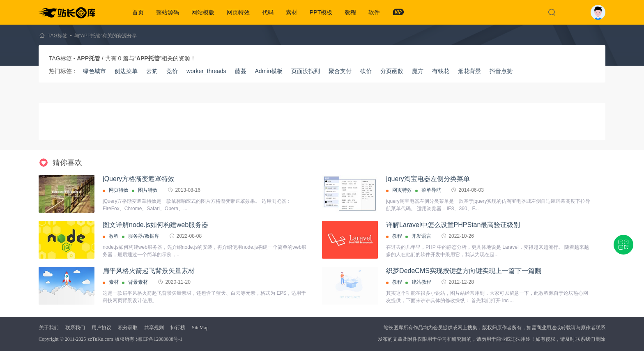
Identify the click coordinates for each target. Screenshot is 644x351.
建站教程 (421, 282)
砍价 (366, 71)
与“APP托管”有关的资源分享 (106, 36)
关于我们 (49, 328)
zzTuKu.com (100, 339)
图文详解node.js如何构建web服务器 (155, 225)
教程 (350, 12)
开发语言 (421, 236)
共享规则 (154, 328)
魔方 (418, 71)
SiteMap (200, 328)
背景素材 (138, 282)
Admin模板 (269, 71)
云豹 (152, 71)
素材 (292, 12)
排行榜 (178, 328)
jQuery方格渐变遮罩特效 (139, 179)
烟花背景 (469, 71)
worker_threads (206, 71)
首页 (138, 12)
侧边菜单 (126, 71)
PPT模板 (321, 12)
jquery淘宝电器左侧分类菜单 (428, 179)
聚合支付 (340, 71)
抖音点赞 (501, 71)
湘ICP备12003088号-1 (159, 339)
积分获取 (128, 328)
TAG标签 (57, 36)
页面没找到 (306, 71)
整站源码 (168, 12)
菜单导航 (431, 190)
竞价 (172, 71)
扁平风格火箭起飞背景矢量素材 (149, 271)
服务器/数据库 (144, 236)
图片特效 (148, 190)
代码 (268, 12)
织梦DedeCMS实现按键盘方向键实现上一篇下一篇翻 (464, 271)
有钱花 (441, 71)
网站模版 (203, 12)
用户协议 (101, 328)
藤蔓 (241, 71)
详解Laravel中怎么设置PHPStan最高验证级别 (453, 225)
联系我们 (75, 328)
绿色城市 (94, 71)
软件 (374, 12)
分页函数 (392, 71)
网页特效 (238, 12)
